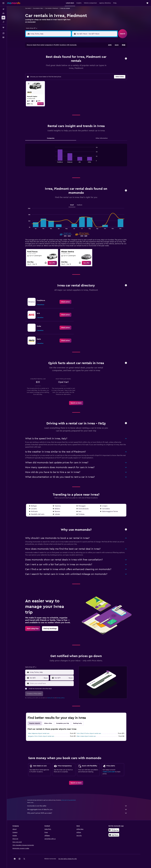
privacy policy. (64, 698)
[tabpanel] (79, 157)
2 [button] (43, 57)
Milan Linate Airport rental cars (89, 736)
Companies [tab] (53, 138)
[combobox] (34, 28)
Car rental (31, 8)
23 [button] (43, 72)
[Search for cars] (3, 18)
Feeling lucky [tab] (80, 723)
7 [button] (67, 57)
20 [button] (63, 67)
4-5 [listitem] (41, 101)
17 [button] (48, 67)
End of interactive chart (57, 161)
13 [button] (63, 62)
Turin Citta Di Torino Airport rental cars (92, 733)
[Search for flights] (3, 9)
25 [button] (53, 72)
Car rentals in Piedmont (54, 8)
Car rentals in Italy (41, 8)
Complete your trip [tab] (65, 723)
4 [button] (53, 57)
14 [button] (67, 62)
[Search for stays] (3, 13)
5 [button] (58, 57)
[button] (3, 3)
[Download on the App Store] (120, 835)
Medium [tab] (82, 205)
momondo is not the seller (80, 806)
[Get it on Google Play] (120, 830)
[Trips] (3, 28)
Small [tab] (75, 205)
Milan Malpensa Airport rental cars (41, 733)
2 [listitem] (36, 101)
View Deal (43, 104)
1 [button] (72, 53)
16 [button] (43, 67)
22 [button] (72, 67)
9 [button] (43, 62)
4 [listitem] (31, 101)
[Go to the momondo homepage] (14, 3)
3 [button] (48, 57)
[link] (55, 263)
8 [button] (72, 57)
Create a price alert (112, 772)
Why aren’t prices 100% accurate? (80, 813)
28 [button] (67, 72)
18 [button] (53, 67)
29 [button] (72, 72)
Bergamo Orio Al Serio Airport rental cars (44, 736)
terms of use (54, 698)
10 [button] (48, 62)
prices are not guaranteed (71, 800)
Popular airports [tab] (37, 723)
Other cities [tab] (51, 723)
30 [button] (43, 77)
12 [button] (58, 62)
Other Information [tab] (104, 138)
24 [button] (48, 72)
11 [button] (53, 62)
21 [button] (67, 67)
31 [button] (48, 77)
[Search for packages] (3, 22)
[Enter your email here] (54, 683)
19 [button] (58, 67)
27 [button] (63, 72)
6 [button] (63, 57)
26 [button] (58, 72)
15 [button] (72, 62)
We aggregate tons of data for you (80, 809)
